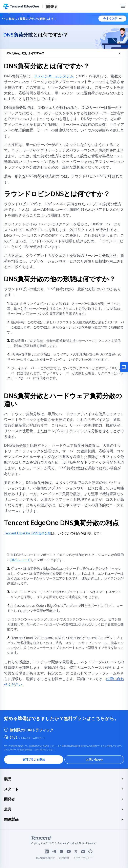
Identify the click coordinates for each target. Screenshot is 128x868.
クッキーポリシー (83, 859)
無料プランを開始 (34, 759)
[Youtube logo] (69, 851)
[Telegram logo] (54, 851)
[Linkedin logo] (47, 851)
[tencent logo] (64, 838)
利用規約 (64, 859)
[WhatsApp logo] (61, 851)
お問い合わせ (94, 759)
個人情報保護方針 (45, 859)
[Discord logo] (83, 851)
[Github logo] (90, 851)
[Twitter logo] (76, 851)
